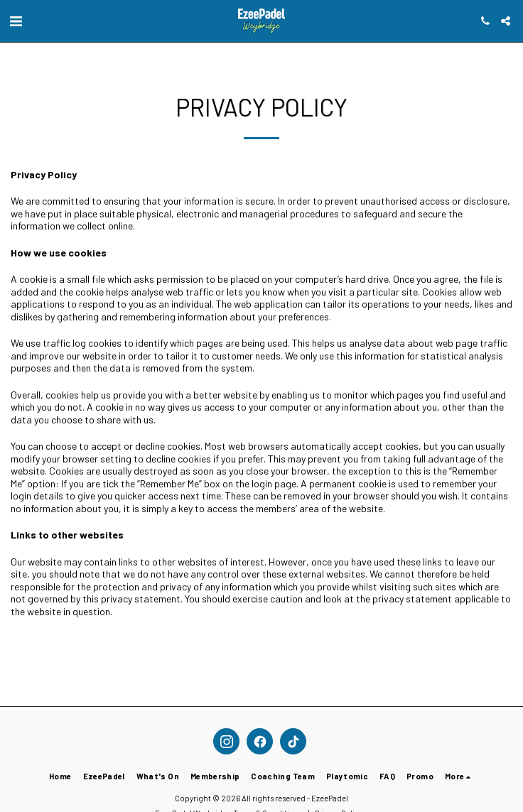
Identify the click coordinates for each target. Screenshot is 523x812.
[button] (16, 21)
